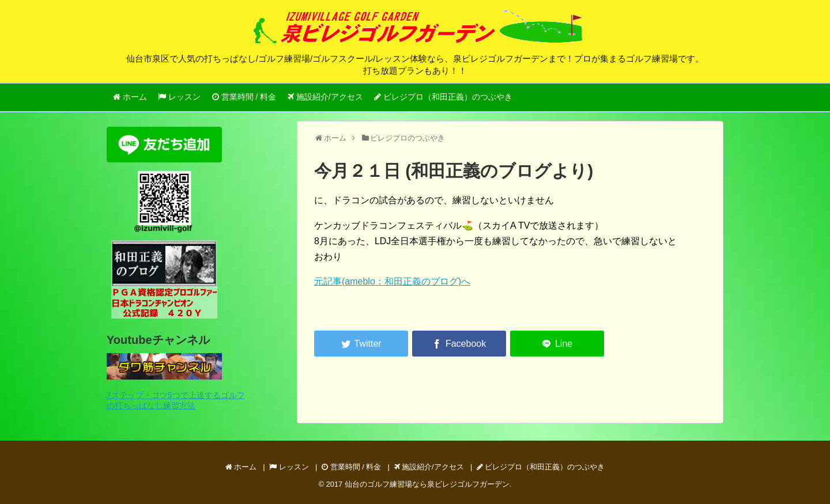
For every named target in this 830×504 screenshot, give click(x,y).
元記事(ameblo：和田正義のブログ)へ (392, 281)
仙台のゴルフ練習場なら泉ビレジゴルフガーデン (427, 484)
